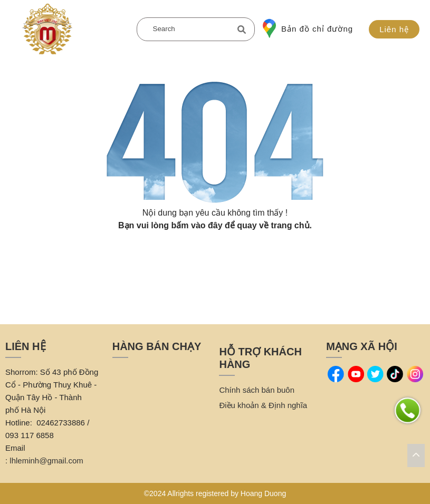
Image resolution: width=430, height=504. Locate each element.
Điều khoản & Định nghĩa (263, 405)
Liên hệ (394, 29)
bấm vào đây (197, 225)
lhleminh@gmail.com (46, 461)
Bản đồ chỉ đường (308, 28)
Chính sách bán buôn (257, 390)
